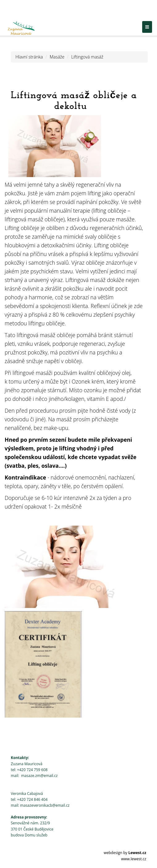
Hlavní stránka (29, 57)
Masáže (57, 57)
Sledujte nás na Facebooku (122, 11)
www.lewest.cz (134, 859)
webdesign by (125, 853)
